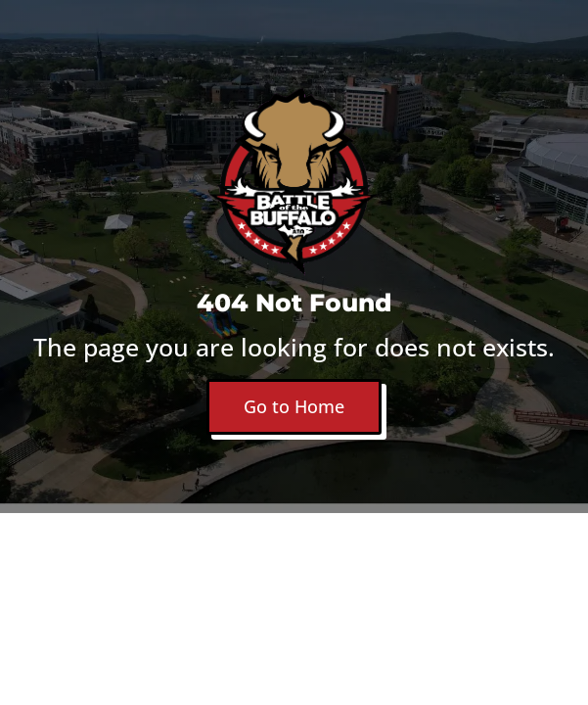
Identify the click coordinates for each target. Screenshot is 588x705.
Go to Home (294, 406)
